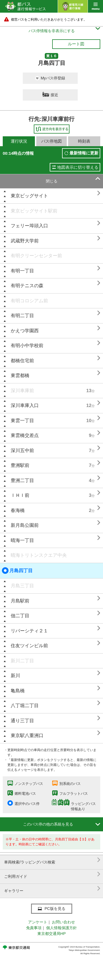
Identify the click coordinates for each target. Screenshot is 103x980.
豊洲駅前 (20, 465)
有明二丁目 (22, 316)
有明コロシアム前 (29, 301)
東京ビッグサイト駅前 (34, 211)
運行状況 (19, 141)
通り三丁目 (22, 721)
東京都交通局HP (51, 934)
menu (95, 6)
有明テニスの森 (27, 286)
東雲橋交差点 (25, 435)
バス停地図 (51, 141)
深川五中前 (22, 451)
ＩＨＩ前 (20, 495)
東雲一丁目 (22, 421)
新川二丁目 (22, 661)
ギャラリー (52, 889)
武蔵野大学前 (25, 241)
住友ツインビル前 (29, 646)
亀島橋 (18, 691)
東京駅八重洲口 (27, 736)
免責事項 (34, 928)
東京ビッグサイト (29, 196)
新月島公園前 (25, 525)
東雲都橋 (20, 376)
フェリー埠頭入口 (29, 226)
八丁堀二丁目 (25, 706)
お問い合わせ (63, 922)
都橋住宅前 (22, 361)
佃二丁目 (20, 616)
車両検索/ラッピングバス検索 (52, 860)
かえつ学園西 (25, 331)
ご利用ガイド (52, 874)
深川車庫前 (22, 391)
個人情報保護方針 (62, 928)
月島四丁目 (17, 571)
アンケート (38, 922)
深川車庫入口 (25, 405)
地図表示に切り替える (78, 167)
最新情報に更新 (84, 153)
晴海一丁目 (22, 540)
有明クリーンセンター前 (36, 256)
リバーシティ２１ (29, 631)
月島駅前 (20, 601)
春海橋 (18, 510)
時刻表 (84, 141)
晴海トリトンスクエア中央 (39, 555)
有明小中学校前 (27, 346)
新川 (15, 676)
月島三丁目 (22, 586)
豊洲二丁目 (22, 481)
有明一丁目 (22, 271)
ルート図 (76, 44)
